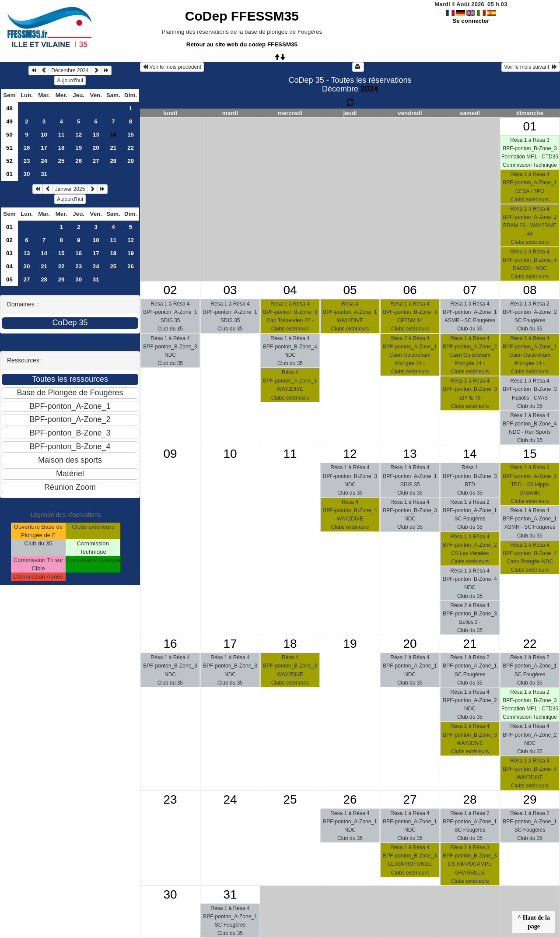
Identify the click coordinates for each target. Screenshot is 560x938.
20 (96, 148)
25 (61, 161)
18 (61, 148)
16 (27, 148)
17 (44, 148)
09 (170, 454)
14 (44, 253)
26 (79, 161)
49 (9, 121)
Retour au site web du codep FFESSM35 (242, 44)
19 (79, 148)
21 (113, 148)
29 (131, 161)
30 (27, 174)
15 (131, 135)
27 (96, 161)
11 (61, 135)
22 (131, 148)
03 (9, 253)
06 (410, 290)
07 (470, 290)
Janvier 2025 (70, 189)
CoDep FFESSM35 (242, 16)
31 (44, 174)
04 (9, 266)
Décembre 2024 (70, 70)
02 (9, 240)
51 (9, 148)
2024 (369, 89)
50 (9, 135)
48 (9, 108)
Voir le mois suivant (531, 67)
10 (44, 135)
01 (9, 174)
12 (79, 135)
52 (9, 161)
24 (44, 161)
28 (113, 161)
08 (530, 290)
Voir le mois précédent (172, 67)
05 (9, 279)
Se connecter (471, 21)
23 (27, 161)
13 (96, 135)
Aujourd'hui (70, 81)
